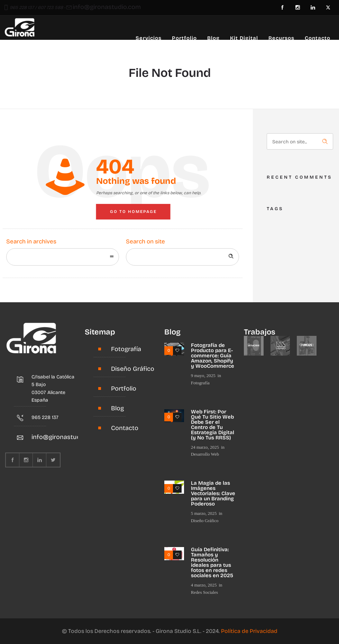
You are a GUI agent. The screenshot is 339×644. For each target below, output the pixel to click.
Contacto (318, 38)
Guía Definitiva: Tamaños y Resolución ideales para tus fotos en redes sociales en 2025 (212, 562)
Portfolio (184, 38)
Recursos (281, 38)
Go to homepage (133, 212)
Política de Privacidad (249, 631)
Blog (213, 38)
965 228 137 (22, 8)
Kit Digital (244, 38)
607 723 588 (50, 8)
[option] (254, 346)
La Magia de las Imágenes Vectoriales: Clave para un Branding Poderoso (213, 493)
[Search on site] (182, 257)
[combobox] (63, 257)
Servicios (149, 38)
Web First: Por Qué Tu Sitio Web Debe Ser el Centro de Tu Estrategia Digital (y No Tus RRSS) (213, 425)
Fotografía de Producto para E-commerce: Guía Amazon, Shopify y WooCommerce (213, 356)
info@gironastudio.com (107, 7)
